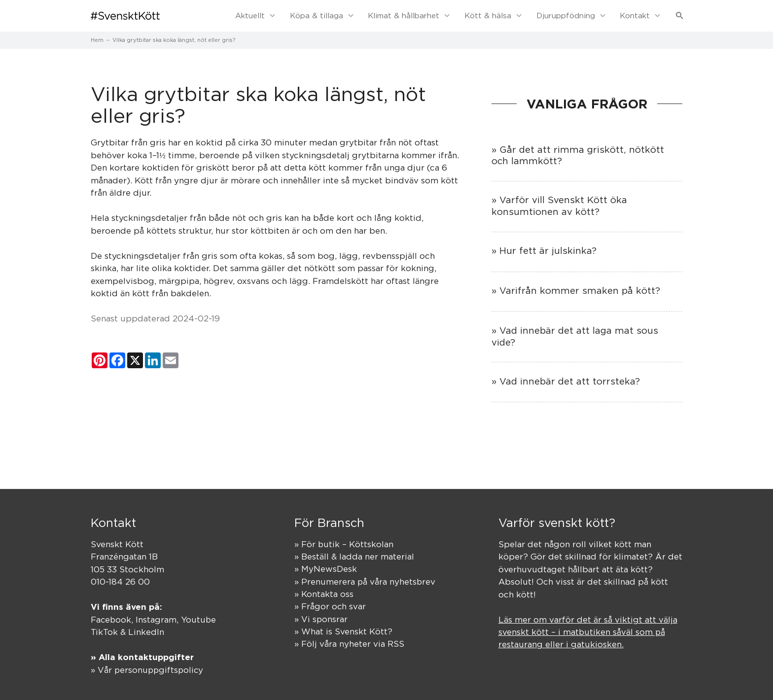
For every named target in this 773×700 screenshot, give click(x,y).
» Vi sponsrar (321, 619)
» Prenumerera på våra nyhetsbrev (365, 581)
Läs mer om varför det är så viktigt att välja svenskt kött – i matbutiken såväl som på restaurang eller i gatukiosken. (588, 631)
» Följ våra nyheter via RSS (349, 644)
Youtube (200, 619)
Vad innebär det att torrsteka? (570, 380)
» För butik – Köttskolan (344, 543)
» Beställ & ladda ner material (354, 556)
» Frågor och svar (330, 606)
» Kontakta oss (324, 594)
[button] (680, 15)
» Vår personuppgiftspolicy (148, 669)
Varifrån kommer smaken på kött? (580, 289)
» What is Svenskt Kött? (343, 631)
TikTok (104, 631)
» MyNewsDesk (326, 568)
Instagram (157, 619)
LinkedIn (146, 631)
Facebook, (114, 619)
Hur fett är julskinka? (548, 249)
